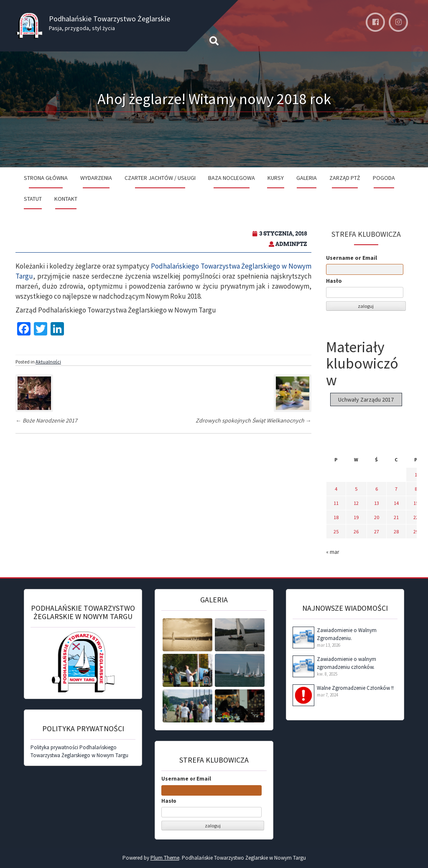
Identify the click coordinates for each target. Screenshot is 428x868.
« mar (333, 552)
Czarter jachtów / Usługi (160, 178)
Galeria (307, 178)
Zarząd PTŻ (345, 178)
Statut (33, 199)
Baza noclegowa (232, 178)
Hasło (334, 281)
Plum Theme (165, 858)
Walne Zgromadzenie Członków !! (355, 688)
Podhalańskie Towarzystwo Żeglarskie (110, 19)
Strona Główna (46, 178)
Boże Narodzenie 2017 (46, 420)
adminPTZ (291, 244)
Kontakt (66, 199)
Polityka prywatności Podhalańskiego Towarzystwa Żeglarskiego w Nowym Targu (79, 751)
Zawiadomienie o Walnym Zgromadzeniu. (347, 634)
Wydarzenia (96, 178)
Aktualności (48, 362)
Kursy (276, 178)
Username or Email (352, 258)
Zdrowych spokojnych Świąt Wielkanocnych (253, 420)
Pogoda (384, 178)
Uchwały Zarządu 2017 (366, 399)
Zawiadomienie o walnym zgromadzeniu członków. (346, 663)
